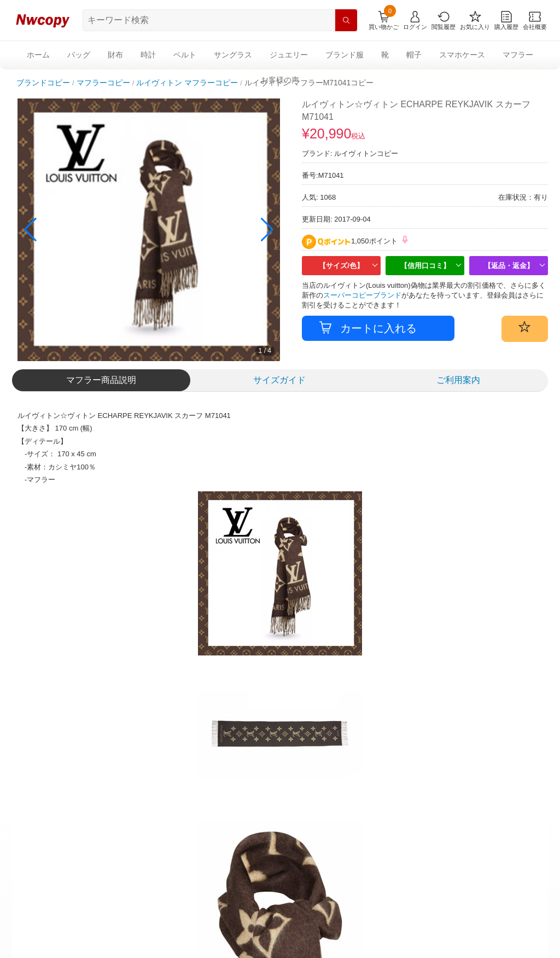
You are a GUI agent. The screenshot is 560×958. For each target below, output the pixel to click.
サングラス (233, 55)
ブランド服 (345, 55)
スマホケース (462, 55)
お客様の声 (280, 80)
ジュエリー (289, 55)
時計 (148, 55)
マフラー (518, 55)
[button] (267, 230)
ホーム (38, 55)
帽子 (414, 55)
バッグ (79, 55)
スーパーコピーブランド (362, 295)
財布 (115, 55)
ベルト (185, 55)
